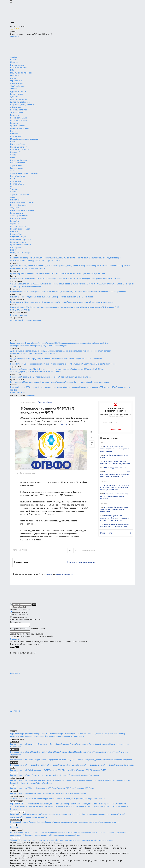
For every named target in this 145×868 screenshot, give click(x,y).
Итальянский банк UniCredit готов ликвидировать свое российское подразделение (114, 509)
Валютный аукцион (19, 68)
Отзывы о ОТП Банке (66, 789)
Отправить (15, 640)
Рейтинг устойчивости (20, 150)
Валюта (14, 60)
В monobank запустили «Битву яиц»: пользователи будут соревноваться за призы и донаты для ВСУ (115, 487)
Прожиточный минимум (21, 245)
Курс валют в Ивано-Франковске (100, 805)
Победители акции (18, 118)
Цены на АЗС (16, 234)
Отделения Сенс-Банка (124, 766)
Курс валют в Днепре (25, 808)
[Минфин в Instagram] (16, 649)
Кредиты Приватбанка (91, 745)
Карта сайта (42, 818)
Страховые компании (20, 195)
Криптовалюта (17, 213)
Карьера (41, 823)
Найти (34, 605)
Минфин (25, 550)
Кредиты (14, 123)
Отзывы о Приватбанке (71, 745)
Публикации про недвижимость (37, 836)
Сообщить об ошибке (18, 607)
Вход (12, 393)
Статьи (78, 836)
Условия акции (17, 113)
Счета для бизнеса (18, 160)
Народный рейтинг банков (40, 737)
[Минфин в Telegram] (12, 649)
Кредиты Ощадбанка (85, 761)
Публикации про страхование (63, 836)
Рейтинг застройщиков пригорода (59, 292)
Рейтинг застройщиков (34, 292)
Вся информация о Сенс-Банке (23, 766)
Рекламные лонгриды (32, 320)
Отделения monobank (78, 795)
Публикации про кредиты (105, 834)
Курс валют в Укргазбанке (48, 776)
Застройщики (102, 292)
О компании (15, 823)
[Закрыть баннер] (11, 1)
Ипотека (14, 134)
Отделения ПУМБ (99, 771)
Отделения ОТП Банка (84, 789)
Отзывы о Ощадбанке (67, 761)
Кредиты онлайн (18, 126)
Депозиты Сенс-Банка (105, 766)
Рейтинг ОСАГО (17, 184)
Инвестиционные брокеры (76, 735)
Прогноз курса (17, 94)
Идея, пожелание (19, 617)
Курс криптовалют (18, 218)
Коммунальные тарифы (20, 253)
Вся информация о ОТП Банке (23, 789)
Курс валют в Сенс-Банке (47, 766)
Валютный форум (18, 815)
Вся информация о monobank (22, 795)
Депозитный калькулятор (71, 815)
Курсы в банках (17, 65)
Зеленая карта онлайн (19, 841)
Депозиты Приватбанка (110, 745)
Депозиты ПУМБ (84, 771)
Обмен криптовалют (19, 216)
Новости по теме (109, 438)
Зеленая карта (17, 168)
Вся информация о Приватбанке (24, 745)
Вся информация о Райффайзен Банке (26, 782)
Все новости (116, 533)
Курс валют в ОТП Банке (46, 789)
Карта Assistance (18, 176)
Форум (13, 78)
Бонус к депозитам (19, 99)
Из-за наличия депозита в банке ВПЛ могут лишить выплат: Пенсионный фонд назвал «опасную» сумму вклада (115, 474)
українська (15, 57)
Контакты (24, 823)
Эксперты (49, 823)
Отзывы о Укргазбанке (69, 776)
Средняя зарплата (18, 242)
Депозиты (15, 97)
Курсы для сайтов (18, 91)
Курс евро (36, 735)
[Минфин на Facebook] (11, 649)
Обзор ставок (16, 107)
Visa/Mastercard (17, 86)
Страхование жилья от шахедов (24, 173)
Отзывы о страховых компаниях (42, 841)
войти (50, 574)
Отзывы (14, 155)
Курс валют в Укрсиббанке (49, 753)
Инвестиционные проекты (22, 202)
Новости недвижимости (85, 292)
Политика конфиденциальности (85, 823)
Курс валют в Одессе (57, 805)
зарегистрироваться (65, 574)
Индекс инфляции (18, 237)
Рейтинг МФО (16, 136)
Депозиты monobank (60, 795)
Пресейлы (15, 221)
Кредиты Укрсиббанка (90, 753)
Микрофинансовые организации (24, 139)
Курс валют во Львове (76, 805)
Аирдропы (15, 224)
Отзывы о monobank (43, 795)
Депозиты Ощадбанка (104, 761)
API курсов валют (29, 818)
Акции (13, 157)
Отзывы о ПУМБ (56, 771)
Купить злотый (99, 800)
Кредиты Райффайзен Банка (109, 782)
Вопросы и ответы (18, 110)
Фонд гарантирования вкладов (49, 521)
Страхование (16, 165)
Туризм (13, 189)
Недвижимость (17, 289)
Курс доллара (26, 735)
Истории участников (19, 120)
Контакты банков (18, 163)
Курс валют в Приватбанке (49, 745)
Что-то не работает (21, 615)
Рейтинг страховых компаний (69, 841)
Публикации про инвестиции (82, 834)
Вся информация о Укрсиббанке (24, 753)
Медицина (15, 187)
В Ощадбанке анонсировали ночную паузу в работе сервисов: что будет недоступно (115, 496)
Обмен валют (16, 800)
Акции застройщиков (117, 292)
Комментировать (89, 551)
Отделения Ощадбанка (123, 761)
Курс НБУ (45, 735)
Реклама (14, 828)
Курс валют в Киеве (19, 805)
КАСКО (13, 179)
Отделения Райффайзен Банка (39, 784)
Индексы (14, 232)
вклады (37, 540)
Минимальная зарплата (20, 239)
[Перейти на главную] (27, 47)
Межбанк (14, 62)
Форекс (14, 89)
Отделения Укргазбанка (89, 776)
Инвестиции (16, 200)
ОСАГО (13, 171)
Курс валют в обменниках (33, 800)
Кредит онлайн (22, 737)
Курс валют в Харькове (38, 805)
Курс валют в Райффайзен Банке (57, 782)
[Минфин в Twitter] (14, 649)
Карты (13, 131)
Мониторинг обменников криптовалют (67, 737)
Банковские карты (57, 735)
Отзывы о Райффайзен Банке (84, 782)
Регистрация (20, 393)
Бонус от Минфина (19, 312)
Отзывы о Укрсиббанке (70, 753)
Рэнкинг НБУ (16, 152)
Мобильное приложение (21, 73)
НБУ (12, 70)
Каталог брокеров (18, 205)
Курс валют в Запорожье (106, 808)
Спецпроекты (16, 318)
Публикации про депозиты (58, 834)
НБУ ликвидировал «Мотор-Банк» (116, 468)
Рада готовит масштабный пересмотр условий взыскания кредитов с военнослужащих (115, 449)
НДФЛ (13, 250)
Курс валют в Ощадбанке (47, 761)
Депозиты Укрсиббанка (109, 753)
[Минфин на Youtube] (18, 649)
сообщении (62, 424)
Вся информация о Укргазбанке (24, 776)
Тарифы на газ (110, 735)
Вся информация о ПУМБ (21, 771)
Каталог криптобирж (19, 226)
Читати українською (46, 402)
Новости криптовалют (20, 229)
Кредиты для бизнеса (20, 128)
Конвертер (15, 75)
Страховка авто (88, 841)
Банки (13, 142)
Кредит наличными (90, 815)
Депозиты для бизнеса (20, 102)
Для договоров (17, 83)
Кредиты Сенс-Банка (86, 766)
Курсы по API (16, 81)
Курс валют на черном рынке (57, 800)
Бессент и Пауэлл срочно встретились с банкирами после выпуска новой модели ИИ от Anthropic (115, 518)
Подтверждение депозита (22, 105)
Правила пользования (62, 823)
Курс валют (15, 735)
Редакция (33, 823)
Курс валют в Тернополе (64, 808)
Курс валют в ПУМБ (40, 771)
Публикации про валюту (37, 834)
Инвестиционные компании (22, 210)
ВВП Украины (16, 247)
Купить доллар (76, 800)
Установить (15, 37)
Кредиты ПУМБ (70, 771)
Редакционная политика (109, 823)
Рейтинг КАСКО (17, 181)
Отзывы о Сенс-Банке (68, 766)
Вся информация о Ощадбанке (23, 761)
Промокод (15, 115)
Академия (14, 208)
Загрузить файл (31, 637)
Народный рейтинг (18, 147)
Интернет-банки (18, 144)
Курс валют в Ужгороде (85, 808)
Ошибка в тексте (19, 612)
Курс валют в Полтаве (44, 808)
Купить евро (87, 800)
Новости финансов (18, 834)
